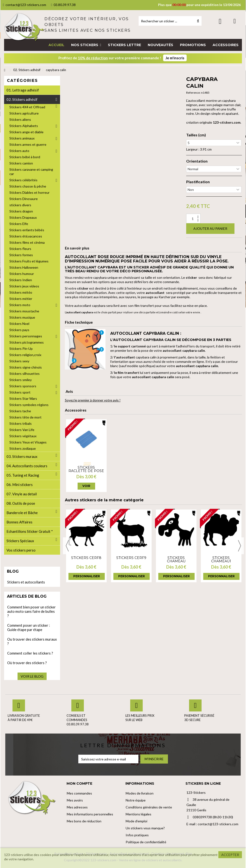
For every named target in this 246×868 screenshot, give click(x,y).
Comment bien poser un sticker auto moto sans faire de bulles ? (31, 611)
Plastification (198, 182)
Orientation (197, 161)
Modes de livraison (140, 793)
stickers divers (20, 205)
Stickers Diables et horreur (29, 192)
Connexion (220, 21)
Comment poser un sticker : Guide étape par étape (29, 627)
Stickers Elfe (19, 224)
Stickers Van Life (22, 430)
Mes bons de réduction (84, 821)
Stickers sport (20, 392)
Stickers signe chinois (26, 367)
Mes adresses (77, 807)
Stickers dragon (21, 211)
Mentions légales (138, 814)
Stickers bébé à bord (25, 157)
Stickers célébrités (23, 180)
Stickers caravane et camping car (31, 172)
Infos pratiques (137, 835)
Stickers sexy (19, 361)
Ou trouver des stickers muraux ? (32, 641)
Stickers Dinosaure (24, 199)
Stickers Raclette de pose (86, 469)
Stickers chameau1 (221, 559)
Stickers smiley (21, 380)
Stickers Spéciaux (20, 541)
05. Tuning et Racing (23, 475)
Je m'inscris (175, 58)
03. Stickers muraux (22, 456)
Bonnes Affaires (19, 522)
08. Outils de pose (21, 503)
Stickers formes (21, 255)
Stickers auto (19, 151)
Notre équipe (136, 800)
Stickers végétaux (23, 436)
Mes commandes (79, 793)
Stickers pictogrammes (27, 342)
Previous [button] (67, 546)
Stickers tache (20, 411)
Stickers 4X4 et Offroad (27, 107)
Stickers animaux (22, 138)
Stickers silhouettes (25, 373)
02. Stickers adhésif (22, 99)
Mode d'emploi (136, 821)
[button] (86, 45)
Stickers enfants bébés (27, 230)
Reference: (193, 93)
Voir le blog (32, 676)
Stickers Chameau (176, 559)
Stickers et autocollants (26, 582)
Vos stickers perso (21, 550)
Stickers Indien (21, 280)
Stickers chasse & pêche (28, 186)
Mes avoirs (75, 800)
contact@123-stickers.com (25, 5)
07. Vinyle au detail (22, 494)
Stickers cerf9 (131, 558)
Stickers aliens (20, 119)
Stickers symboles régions (29, 405)
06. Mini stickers (20, 485)
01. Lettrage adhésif (23, 90)
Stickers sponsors (23, 386)
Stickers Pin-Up (21, 349)
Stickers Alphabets (24, 126)
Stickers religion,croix (25, 355)
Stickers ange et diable (26, 132)
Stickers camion (21, 163)
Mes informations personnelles (90, 814)
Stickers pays (19, 330)
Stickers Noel (19, 324)
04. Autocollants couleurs (27, 466)
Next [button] (240, 546)
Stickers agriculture (24, 113)
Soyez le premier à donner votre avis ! (93, 400)
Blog (13, 571)
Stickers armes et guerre (28, 144)
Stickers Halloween (24, 267)
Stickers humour (22, 274)
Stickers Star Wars (23, 398)
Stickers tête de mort (25, 417)
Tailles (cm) (196, 135)
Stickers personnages (26, 336)
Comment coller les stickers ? (30, 653)
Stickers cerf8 (86, 558)
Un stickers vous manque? (145, 828)
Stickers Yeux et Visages (28, 442)
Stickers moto (20, 305)
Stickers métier (21, 299)
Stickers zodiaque (23, 448)
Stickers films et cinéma (27, 242)
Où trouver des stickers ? (27, 663)
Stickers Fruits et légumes (29, 261)
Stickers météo (21, 292)
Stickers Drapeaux (23, 217)
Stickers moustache (24, 311)
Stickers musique (22, 317)
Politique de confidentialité (146, 842)
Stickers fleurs (20, 249)
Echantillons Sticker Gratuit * (30, 531)
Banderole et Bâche (22, 513)
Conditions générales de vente (149, 807)
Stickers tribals (21, 423)
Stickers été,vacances (26, 236)
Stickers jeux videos (24, 286)
